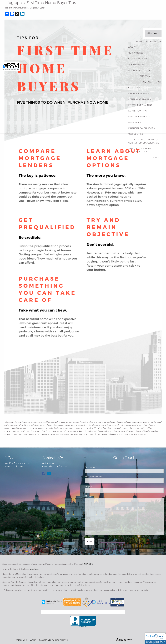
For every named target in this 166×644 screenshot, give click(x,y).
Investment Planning (140, 105)
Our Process (136, 53)
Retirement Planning (140, 99)
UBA (148, 70)
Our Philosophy (138, 59)
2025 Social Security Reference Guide (140, 150)
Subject (97, 486)
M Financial (135, 70)
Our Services (136, 88)
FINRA (85, 564)
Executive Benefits (139, 117)
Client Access (153, 33)
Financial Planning (139, 93)
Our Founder (154, 41)
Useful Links (135, 134)
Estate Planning (138, 111)
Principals (146, 82)
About (132, 47)
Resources (134, 122)
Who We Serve (136, 64)
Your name (99, 467)
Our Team (145, 76)
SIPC (91, 564)
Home (139, 41)
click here (34, 569)
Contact (157, 157)
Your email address (103, 477)
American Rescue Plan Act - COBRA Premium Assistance (144, 141)
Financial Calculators (141, 128)
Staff (159, 82)
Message (98, 496)
